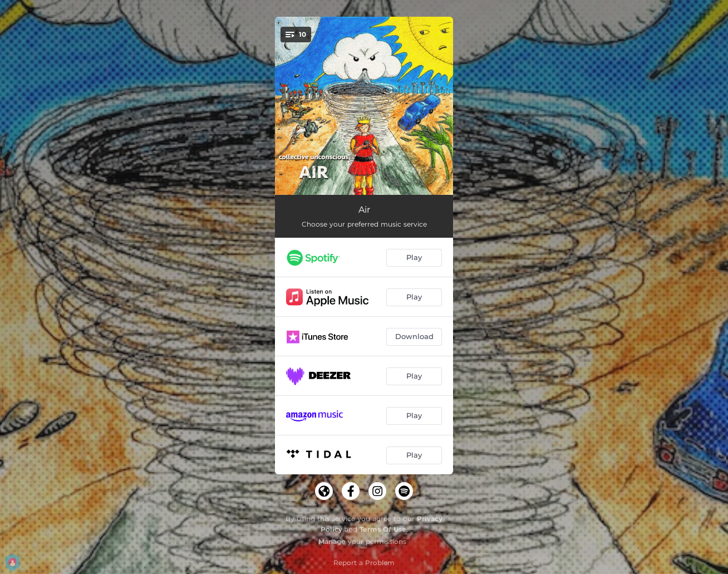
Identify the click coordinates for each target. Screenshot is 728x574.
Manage (332, 541)
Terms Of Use (383, 529)
